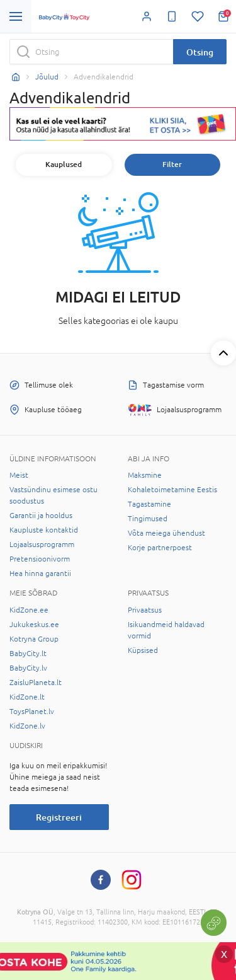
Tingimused (148, 519)
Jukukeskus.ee (34, 625)
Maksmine (145, 475)
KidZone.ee (29, 610)
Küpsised (143, 650)
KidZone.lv (27, 726)
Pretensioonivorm (40, 559)
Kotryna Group (34, 639)
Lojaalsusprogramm (42, 545)
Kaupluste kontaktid (44, 530)
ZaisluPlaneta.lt (36, 683)
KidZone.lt (27, 697)
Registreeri (59, 817)
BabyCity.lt (28, 654)
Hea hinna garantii (40, 574)
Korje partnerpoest (160, 548)
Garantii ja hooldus (41, 516)
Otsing (200, 52)
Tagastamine (149, 504)
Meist (19, 475)
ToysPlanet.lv (32, 712)
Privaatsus (145, 610)
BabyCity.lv (28, 668)
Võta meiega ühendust (166, 533)
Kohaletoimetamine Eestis (172, 490)
